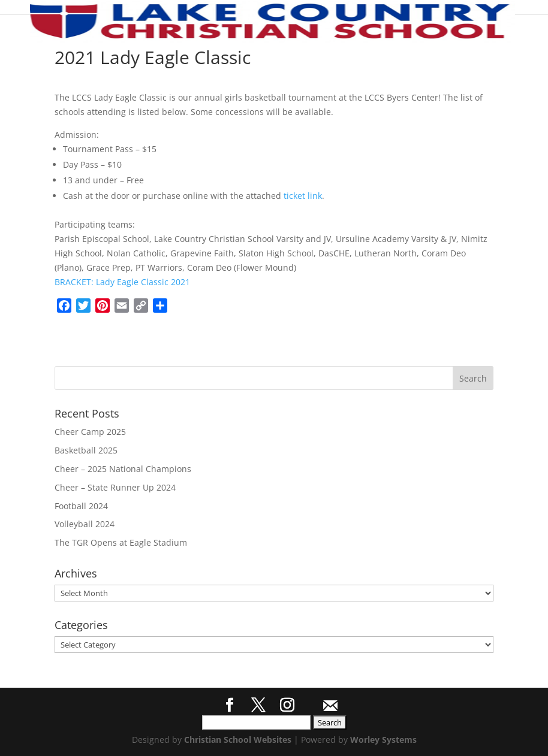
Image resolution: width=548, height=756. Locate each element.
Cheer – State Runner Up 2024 (115, 487)
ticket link (303, 196)
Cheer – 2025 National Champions (123, 469)
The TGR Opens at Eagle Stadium (121, 542)
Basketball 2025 (86, 450)
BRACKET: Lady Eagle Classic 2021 (122, 282)
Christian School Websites (238, 740)
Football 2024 (81, 506)
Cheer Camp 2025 (90, 432)
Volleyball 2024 (85, 524)
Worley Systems (383, 740)
